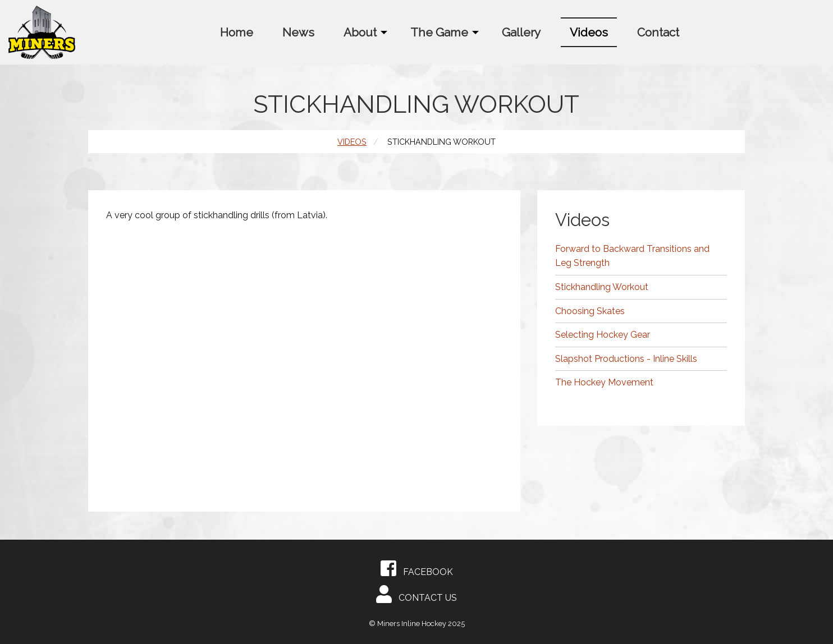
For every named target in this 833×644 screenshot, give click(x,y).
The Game (439, 32)
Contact (658, 32)
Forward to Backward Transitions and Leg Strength (632, 256)
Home (237, 32)
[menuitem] (237, 32)
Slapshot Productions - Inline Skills (626, 359)
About (360, 32)
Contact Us (417, 594)
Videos (589, 32)
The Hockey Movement (604, 382)
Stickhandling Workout (602, 287)
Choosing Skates (590, 311)
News (298, 32)
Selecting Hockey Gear (603, 335)
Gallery (521, 32)
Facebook (417, 568)
